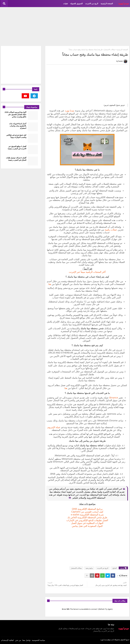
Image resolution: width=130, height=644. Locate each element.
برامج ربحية (89, 568)
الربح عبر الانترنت (103, 568)
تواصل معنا (26, 640)
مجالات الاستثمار (109, 49)
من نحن (18, 640)
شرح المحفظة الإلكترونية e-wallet (87, 515)
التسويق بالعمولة (76, 3)
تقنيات (66, 3)
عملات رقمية (111, 230)
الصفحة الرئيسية (107, 3)
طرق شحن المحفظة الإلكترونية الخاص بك (87, 517)
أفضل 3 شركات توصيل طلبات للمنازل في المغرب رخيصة (16, 159)
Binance (114, 398)
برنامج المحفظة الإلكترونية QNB (87, 509)
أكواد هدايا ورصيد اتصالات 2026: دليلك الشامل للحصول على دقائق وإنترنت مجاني (15, 114)
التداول (114, 568)
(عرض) (106, 105)
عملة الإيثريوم (54, 427)
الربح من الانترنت (92, 3)
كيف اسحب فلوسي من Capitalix (87, 512)
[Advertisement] (65, 26)
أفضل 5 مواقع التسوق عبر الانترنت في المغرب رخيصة (17, 147)
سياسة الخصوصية (38, 640)
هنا (50, 284)
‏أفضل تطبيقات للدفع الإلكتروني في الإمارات (87, 520)
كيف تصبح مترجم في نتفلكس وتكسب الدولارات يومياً (16, 136)
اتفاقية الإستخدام (8, 640)
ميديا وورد (70, 110)
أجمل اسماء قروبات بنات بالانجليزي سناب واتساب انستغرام (18, 126)
